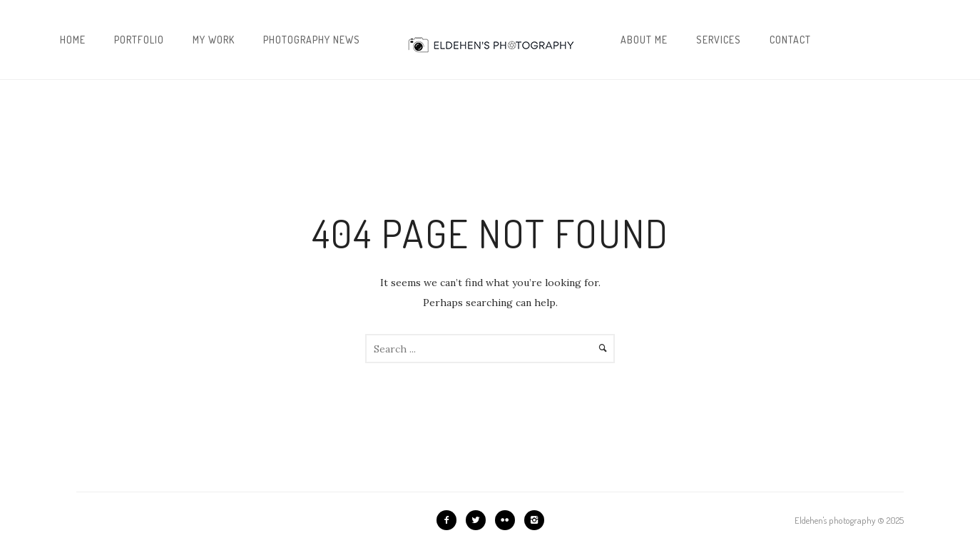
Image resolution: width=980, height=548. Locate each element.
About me (644, 40)
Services (719, 40)
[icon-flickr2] (509, 520)
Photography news (312, 40)
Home (73, 40)
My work (214, 40)
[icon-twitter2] (479, 520)
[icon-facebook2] (450, 520)
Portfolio (139, 40)
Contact (790, 40)
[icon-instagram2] (534, 520)
